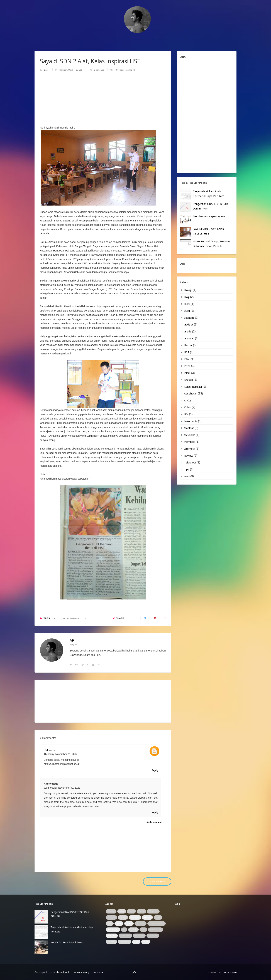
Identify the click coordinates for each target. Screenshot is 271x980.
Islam (187, 373)
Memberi (189, 442)
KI (134, 70)
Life (186, 414)
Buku (187, 311)
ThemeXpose (229, 972)
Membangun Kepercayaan (209, 216)
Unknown (49, 750)
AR (48, 70)
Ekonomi (189, 318)
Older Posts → (157, 881)
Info (186, 359)
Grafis (188, 331)
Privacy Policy (81, 972)
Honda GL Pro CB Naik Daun (67, 942)
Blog (187, 297)
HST (117, 70)
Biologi (188, 290)
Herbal (188, 345)
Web (187, 476)
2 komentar (99, 70)
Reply (155, 770)
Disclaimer (98, 972)
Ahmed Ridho (63, 972)
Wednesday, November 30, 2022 (62, 788)
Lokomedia (191, 421)
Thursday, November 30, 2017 (61, 754)
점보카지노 (134, 802)
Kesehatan (191, 393)
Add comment (154, 822)
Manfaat (189, 428)
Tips (187, 469)
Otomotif (190, 449)
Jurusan (188, 380)
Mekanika (190, 435)
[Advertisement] (136, 37)
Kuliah (187, 407)
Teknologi (190, 462)
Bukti (187, 304)
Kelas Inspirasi (126, 70)
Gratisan (189, 338)
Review (188, 456)
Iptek (187, 366)
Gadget (189, 324)
